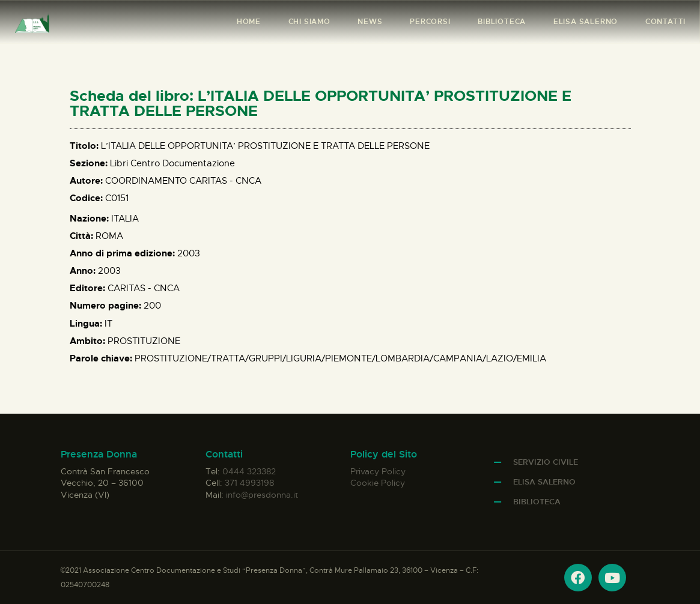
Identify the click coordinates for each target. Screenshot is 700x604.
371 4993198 (249, 483)
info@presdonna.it (262, 495)
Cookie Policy (378, 483)
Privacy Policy (378, 471)
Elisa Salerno (544, 482)
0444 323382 (249, 471)
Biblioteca (537, 502)
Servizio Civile (546, 462)
